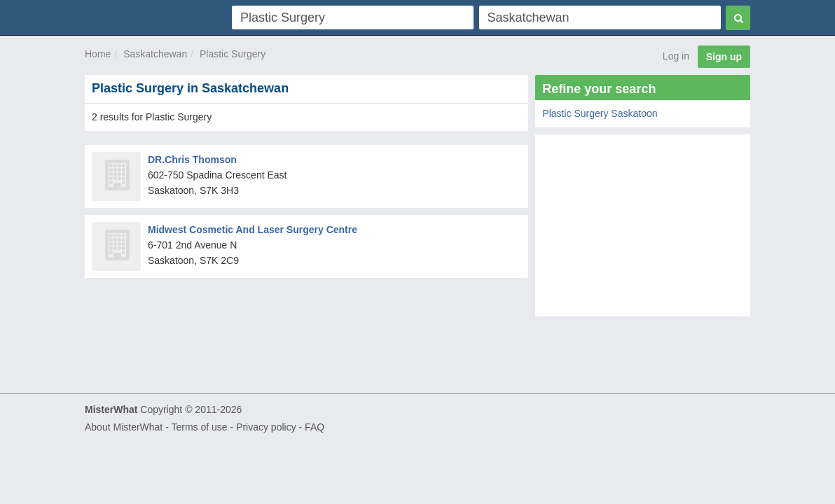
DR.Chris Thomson (192, 160)
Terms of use (199, 427)
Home (98, 54)
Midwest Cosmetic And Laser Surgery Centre (253, 230)
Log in (676, 56)
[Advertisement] (643, 229)
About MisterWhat (124, 427)
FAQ (315, 427)
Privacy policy (266, 427)
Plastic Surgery (233, 54)
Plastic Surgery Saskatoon (600, 113)
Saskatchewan (155, 54)
